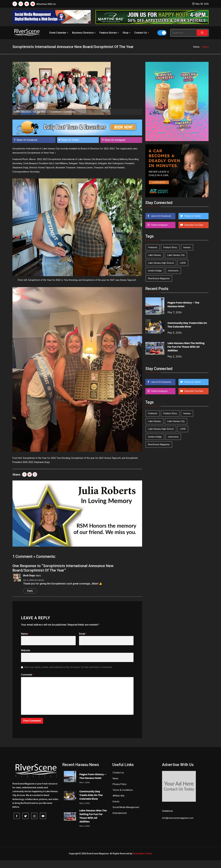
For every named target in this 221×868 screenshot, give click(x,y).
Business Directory (84, 33)
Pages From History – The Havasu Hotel (183, 305)
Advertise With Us (46, 4)
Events (116, 802)
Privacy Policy (120, 784)
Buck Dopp (29, 575)
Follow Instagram (159, 225)
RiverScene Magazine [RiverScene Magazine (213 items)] (159, 278)
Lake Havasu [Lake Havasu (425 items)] (155, 255)
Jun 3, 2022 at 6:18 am (34, 580)
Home (196, 47)
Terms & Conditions (123, 790)
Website (26, 650)
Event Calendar (59, 33)
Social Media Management (126, 807)
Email (83, 634)
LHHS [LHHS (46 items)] (183, 263)
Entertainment (120, 813)
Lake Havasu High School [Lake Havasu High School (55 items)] (161, 263)
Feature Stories (110, 33)
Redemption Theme (142, 854)
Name (25, 634)
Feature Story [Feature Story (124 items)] (170, 247)
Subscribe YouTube (194, 225)
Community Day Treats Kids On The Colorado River (187, 325)
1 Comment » (56, 112)
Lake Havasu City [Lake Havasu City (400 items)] (176, 255)
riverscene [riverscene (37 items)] (173, 271)
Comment (27, 675)
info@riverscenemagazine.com (178, 818)
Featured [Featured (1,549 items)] (153, 247)
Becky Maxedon (22, 112)
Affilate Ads (119, 796)
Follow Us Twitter (192, 216)
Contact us (118, 773)
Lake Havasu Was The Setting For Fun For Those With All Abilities (186, 347)
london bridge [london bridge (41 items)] (155, 271)
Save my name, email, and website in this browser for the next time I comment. (68, 667)
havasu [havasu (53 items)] (187, 247)
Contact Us (142, 33)
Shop (127, 33)
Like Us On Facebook (161, 216)
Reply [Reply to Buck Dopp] (30, 591)
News (115, 778)
